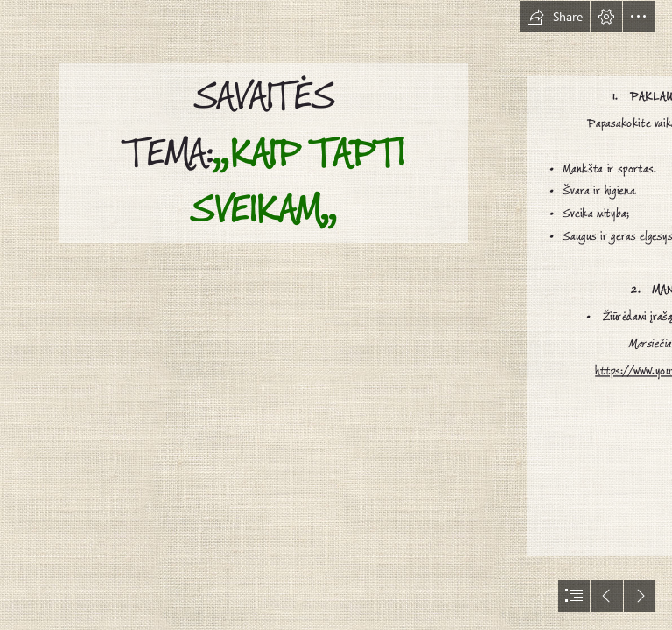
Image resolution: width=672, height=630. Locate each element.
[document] (336, 315)
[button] (555, 17)
